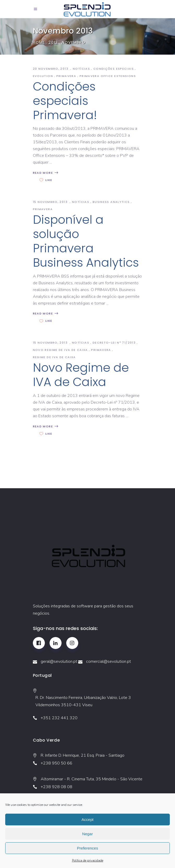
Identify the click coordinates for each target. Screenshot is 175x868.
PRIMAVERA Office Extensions (108, 76)
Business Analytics (111, 202)
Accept (88, 819)
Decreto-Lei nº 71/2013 (114, 343)
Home (39, 42)
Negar (87, 834)
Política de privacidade (88, 860)
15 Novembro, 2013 (51, 202)
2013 (53, 42)
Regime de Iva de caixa (54, 357)
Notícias (81, 69)
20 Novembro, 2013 (51, 69)
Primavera (66, 76)
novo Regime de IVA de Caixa (60, 350)
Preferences (87, 848)
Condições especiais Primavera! (65, 101)
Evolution (43, 76)
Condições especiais (114, 69)
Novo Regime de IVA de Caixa (81, 375)
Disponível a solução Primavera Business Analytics (86, 241)
